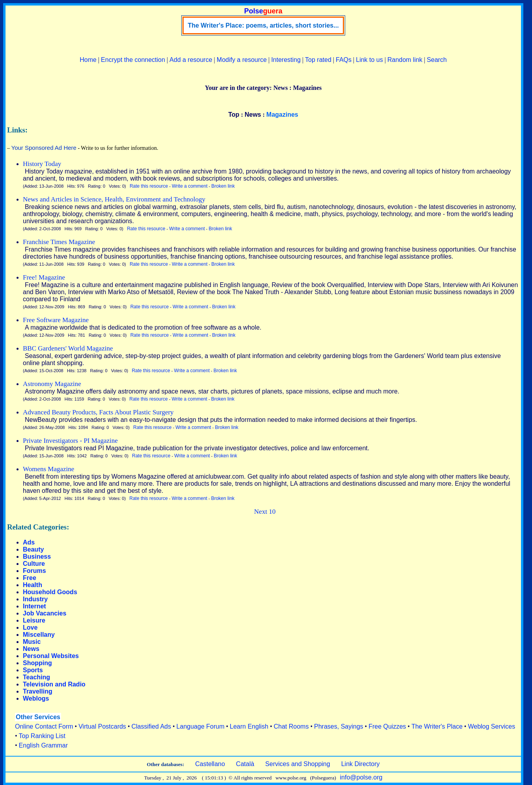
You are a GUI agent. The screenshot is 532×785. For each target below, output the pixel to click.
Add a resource (191, 60)
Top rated (318, 60)
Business (37, 557)
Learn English (249, 726)
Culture (34, 564)
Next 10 (265, 512)
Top (234, 115)
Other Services (38, 717)
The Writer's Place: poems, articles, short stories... (263, 25)
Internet (34, 606)
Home (88, 60)
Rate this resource (149, 186)
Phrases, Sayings (339, 726)
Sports (33, 670)
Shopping (37, 663)
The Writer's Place (437, 726)
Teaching (36, 677)
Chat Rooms (291, 726)
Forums (34, 571)
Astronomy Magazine (52, 384)
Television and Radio (54, 684)
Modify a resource (242, 60)
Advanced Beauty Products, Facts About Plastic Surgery (98, 412)
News (253, 115)
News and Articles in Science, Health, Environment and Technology (114, 199)
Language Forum (201, 726)
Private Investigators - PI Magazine (70, 441)
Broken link (223, 186)
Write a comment (190, 186)
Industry (35, 599)
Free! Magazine (44, 277)
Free (30, 578)
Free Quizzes (387, 726)
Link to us (369, 60)
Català (245, 764)
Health (33, 585)
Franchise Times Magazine (59, 242)
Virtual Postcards (102, 726)
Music (32, 642)
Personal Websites (51, 656)
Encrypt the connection (133, 60)
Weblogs (36, 698)
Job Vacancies (45, 613)
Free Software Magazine (56, 320)
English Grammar (43, 745)
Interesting (286, 60)
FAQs (344, 60)
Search (437, 60)
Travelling (38, 691)
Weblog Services (491, 726)
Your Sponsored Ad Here (44, 148)
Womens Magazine (48, 469)
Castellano (210, 764)
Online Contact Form (44, 726)
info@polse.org (361, 777)
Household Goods (50, 592)
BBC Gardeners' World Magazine (68, 348)
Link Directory (361, 764)
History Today (42, 164)
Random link (405, 60)
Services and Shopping (298, 764)
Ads (29, 542)
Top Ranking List (42, 736)
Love (30, 627)
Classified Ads (151, 726)
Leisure (34, 620)
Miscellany (39, 635)
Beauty (33, 549)
